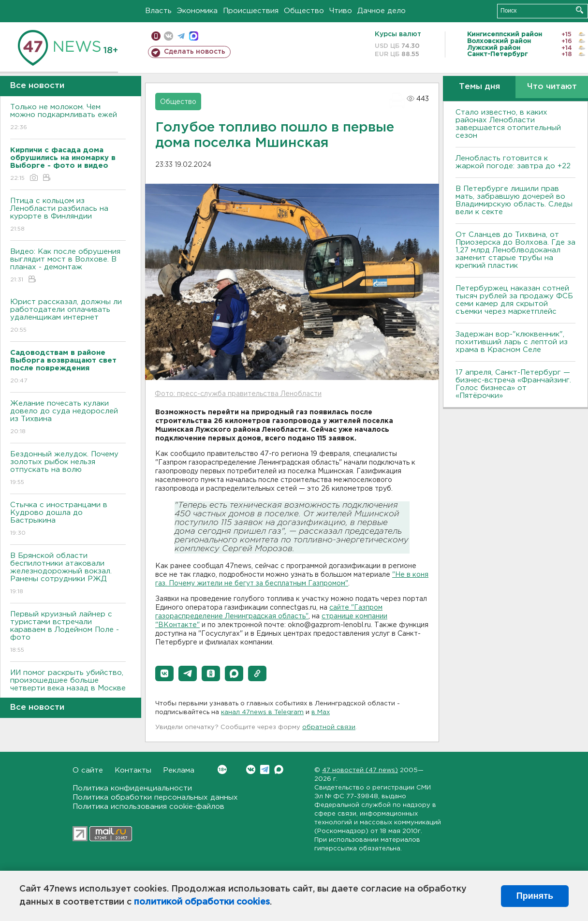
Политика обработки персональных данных (155, 797)
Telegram (265, 769)
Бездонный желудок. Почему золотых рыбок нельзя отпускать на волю (68, 469)
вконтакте (169, 36)
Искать (580, 10)
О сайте (88, 770)
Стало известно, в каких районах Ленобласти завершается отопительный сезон (508, 124)
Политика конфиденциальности (132, 788)
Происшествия (251, 11)
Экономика (197, 11)
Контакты (133, 770)
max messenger (194, 36)
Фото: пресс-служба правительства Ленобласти (238, 394)
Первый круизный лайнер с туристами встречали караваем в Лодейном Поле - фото (68, 633)
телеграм (181, 36)
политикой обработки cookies (202, 902)
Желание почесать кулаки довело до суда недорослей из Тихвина (68, 418)
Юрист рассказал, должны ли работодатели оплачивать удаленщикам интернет (68, 316)
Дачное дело (382, 11)
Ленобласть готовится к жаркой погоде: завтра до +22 (513, 162)
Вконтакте (222, 769)
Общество (304, 11)
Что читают (552, 87)
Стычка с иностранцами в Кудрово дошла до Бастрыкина (68, 519)
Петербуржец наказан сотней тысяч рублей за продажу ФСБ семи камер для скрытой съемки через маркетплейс (514, 300)
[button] (164, 673)
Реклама (179, 770)
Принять (535, 896)
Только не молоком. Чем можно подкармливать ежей (68, 118)
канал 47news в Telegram (262, 712)
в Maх (321, 712)
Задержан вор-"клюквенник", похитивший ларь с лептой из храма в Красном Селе (512, 342)
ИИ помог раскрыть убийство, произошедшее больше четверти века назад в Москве (68, 687)
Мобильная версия (156, 36)
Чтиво (341, 11)
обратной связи (329, 727)
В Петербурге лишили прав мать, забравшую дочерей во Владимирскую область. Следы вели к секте (514, 200)
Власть (158, 11)
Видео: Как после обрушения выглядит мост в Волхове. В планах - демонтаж (68, 266)
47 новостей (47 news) (360, 770)
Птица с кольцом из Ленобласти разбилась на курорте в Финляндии (68, 215)
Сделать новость (195, 52)
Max (279, 769)
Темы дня (479, 87)
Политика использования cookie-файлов (148, 807)
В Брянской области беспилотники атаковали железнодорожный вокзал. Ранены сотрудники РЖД (68, 574)
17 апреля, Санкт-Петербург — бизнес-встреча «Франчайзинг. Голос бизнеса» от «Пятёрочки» (513, 384)
